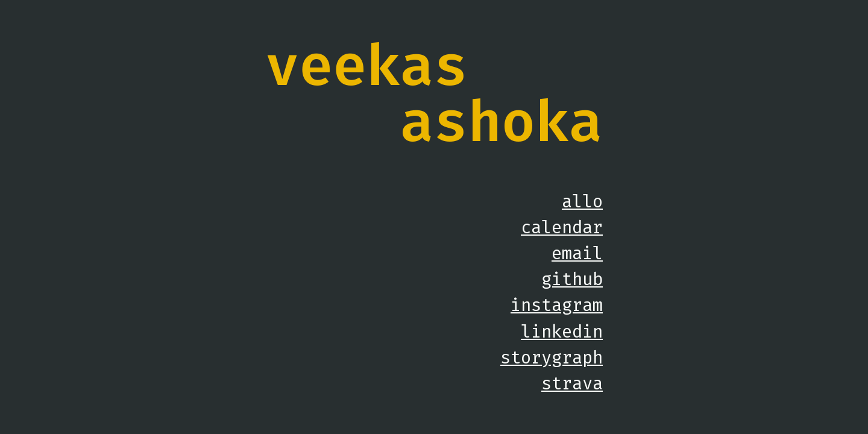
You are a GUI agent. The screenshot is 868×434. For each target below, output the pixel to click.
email (577, 253)
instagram (557, 305)
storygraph (552, 357)
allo (582, 201)
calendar (562, 227)
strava (572, 383)
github (572, 279)
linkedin (562, 332)
